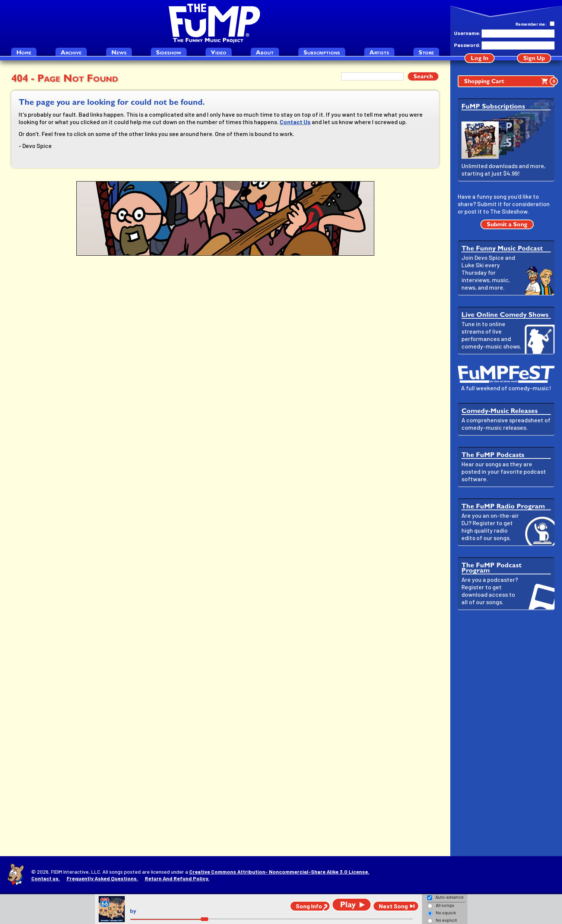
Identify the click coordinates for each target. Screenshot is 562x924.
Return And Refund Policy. (177, 878)
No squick (446, 912)
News (119, 52)
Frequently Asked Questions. (102, 878)
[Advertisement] (506, 733)
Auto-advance (450, 897)
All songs (445, 905)
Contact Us (295, 122)
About (265, 52)
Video (219, 52)
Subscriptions (322, 52)
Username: (467, 33)
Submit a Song (507, 224)
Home (24, 52)
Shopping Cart (509, 81)
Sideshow (169, 52)
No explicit (446, 920)
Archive (71, 52)
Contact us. (46, 878)
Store (426, 52)
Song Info (309, 906)
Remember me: (531, 24)
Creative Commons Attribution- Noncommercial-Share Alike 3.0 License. (279, 872)
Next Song (393, 906)
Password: (467, 45)
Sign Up (534, 58)
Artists (379, 52)
